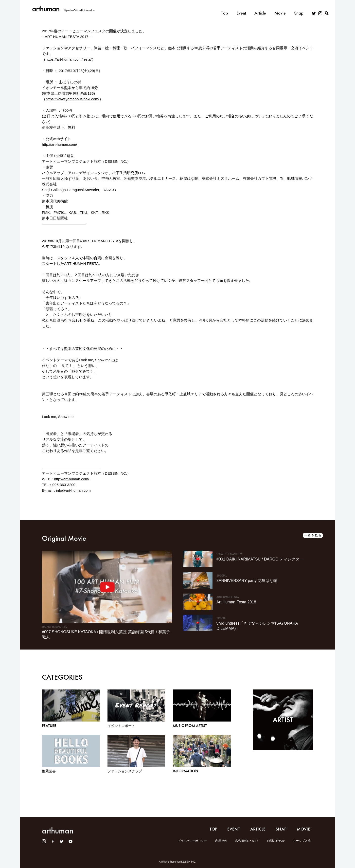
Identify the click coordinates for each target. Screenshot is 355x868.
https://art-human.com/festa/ (69, 59)
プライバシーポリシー (192, 841)
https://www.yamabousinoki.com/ (72, 99)
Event (241, 9)
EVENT (234, 829)
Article (260, 9)
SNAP (281, 829)
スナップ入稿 (302, 841)
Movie (280, 9)
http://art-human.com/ (60, 144)
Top (225, 9)
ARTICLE (258, 829)
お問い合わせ (276, 841)
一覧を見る (313, 535)
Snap (299, 9)
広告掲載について (247, 841)
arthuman (46, 9)
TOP (213, 829)
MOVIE (303, 829)
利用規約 (221, 841)
